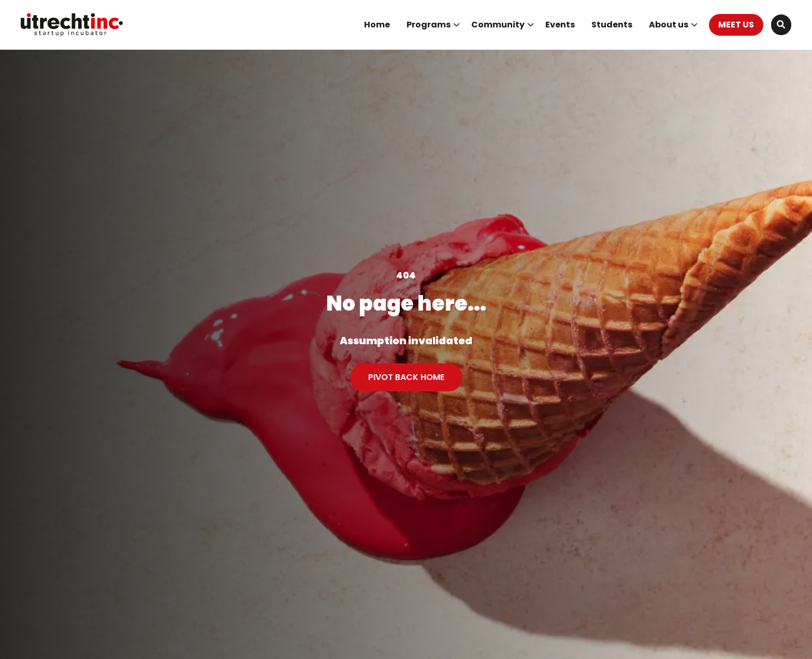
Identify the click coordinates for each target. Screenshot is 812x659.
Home (377, 25)
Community (503, 25)
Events (560, 25)
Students (612, 25)
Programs (433, 25)
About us (673, 25)
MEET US (736, 25)
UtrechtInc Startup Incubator (72, 25)
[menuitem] (377, 25)
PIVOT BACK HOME (406, 377)
